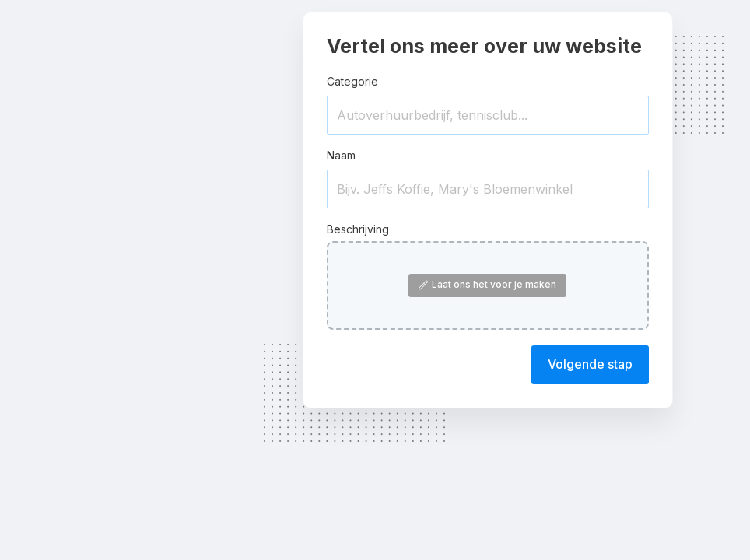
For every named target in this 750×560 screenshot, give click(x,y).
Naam (341, 155)
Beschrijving (358, 229)
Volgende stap (590, 364)
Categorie (352, 81)
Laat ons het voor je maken (487, 284)
